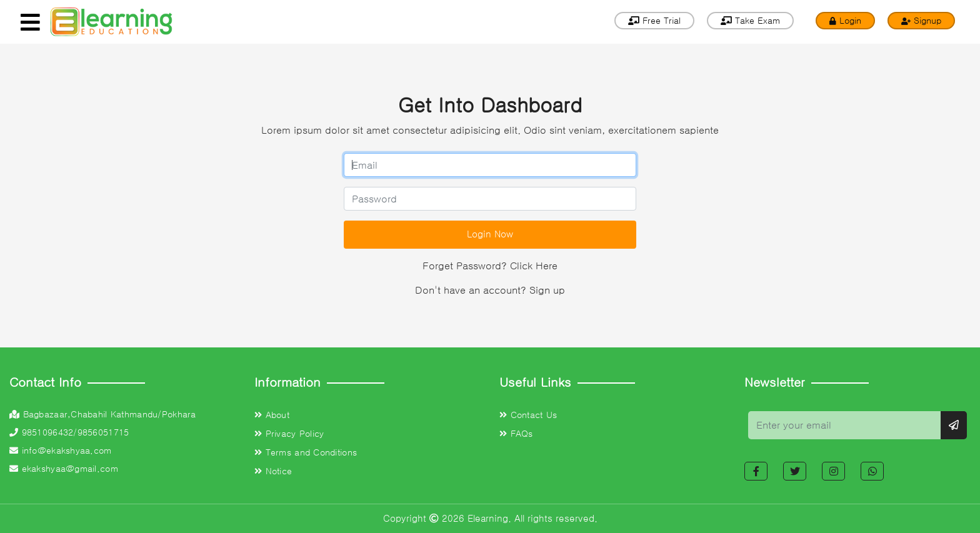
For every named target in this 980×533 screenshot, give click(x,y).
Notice (273, 471)
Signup (921, 21)
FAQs (516, 434)
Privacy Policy (289, 434)
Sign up (547, 290)
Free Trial (654, 21)
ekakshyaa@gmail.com (64, 469)
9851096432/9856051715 (69, 432)
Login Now (490, 234)
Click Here (534, 266)
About (272, 415)
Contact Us (528, 415)
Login (845, 21)
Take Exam (750, 21)
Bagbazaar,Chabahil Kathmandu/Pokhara (103, 414)
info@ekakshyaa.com (61, 451)
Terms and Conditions (306, 452)
